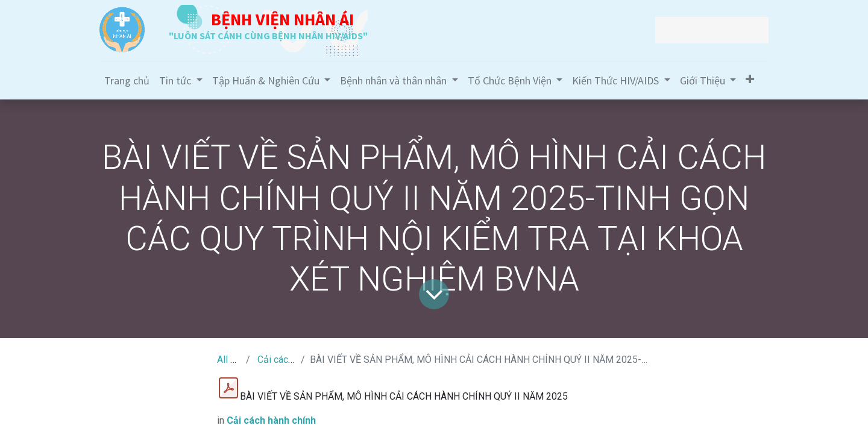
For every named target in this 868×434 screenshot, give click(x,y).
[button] (750, 79)
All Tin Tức (239, 360)
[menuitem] (127, 80)
